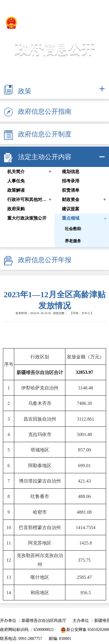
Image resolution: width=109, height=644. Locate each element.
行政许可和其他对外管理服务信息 (28, 200)
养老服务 (73, 241)
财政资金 (71, 200)
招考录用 (71, 181)
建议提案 (71, 209)
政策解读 (16, 190)
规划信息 (71, 172)
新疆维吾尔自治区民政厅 (45, 23)
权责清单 (71, 190)
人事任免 (16, 181)
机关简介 (16, 172)
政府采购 (16, 209)
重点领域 (71, 218)
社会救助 (73, 229)
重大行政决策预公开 (27, 218)
